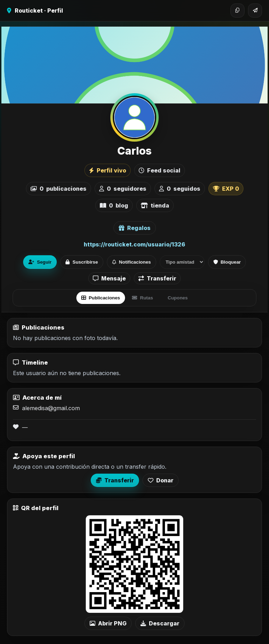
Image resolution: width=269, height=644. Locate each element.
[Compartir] (255, 11)
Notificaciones (132, 262)
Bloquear (227, 262)
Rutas (143, 298)
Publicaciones (101, 298)
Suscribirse (82, 262)
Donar (161, 480)
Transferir (157, 278)
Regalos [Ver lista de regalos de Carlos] (135, 228)
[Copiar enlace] (237, 11)
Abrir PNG (108, 623)
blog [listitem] (114, 205)
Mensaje (109, 278)
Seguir (40, 262)
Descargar (160, 623)
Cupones (178, 298)
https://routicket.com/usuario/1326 (134, 244)
